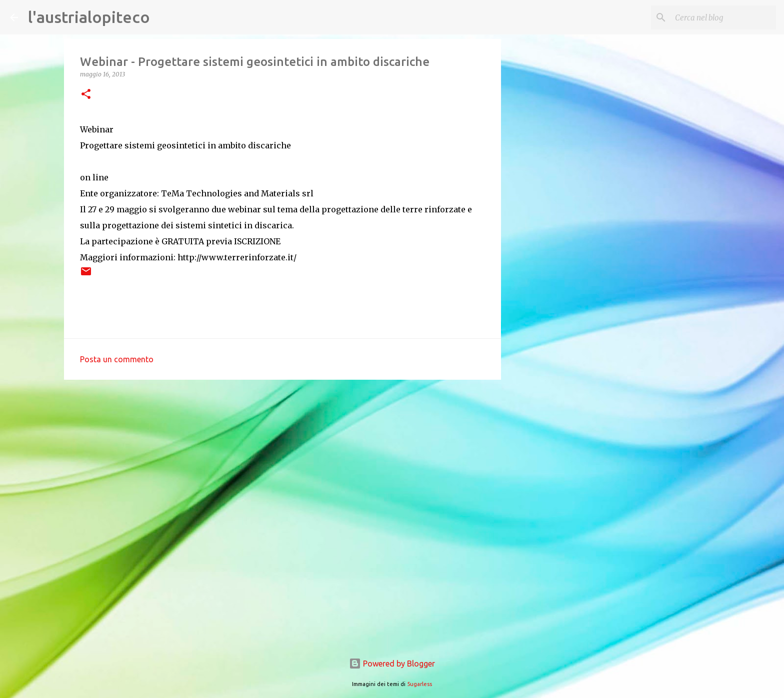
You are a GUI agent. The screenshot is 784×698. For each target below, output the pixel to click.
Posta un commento (117, 359)
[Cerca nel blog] (723, 17)
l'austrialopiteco (89, 17)
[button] (86, 95)
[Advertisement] (282, 465)
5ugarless (419, 684)
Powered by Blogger (392, 664)
